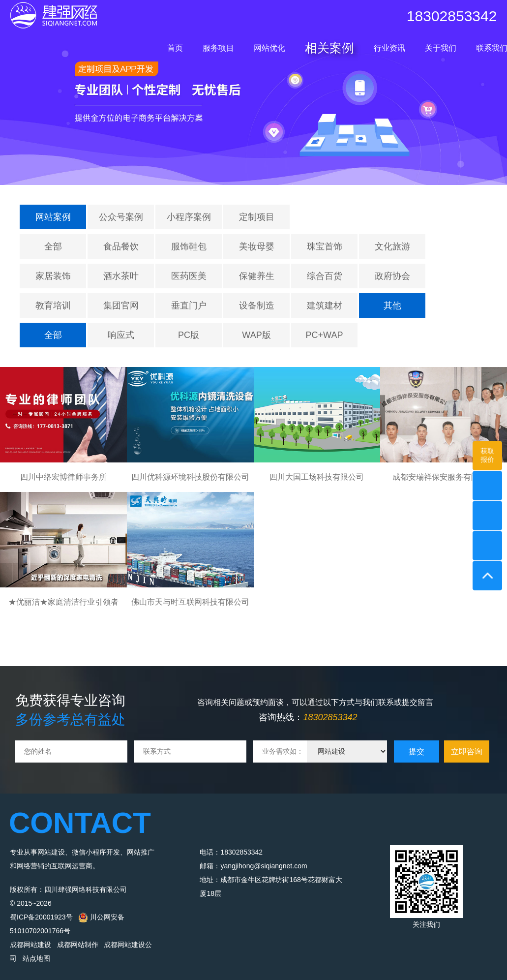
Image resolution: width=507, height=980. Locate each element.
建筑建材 (325, 306)
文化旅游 (392, 246)
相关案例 (329, 48)
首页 (175, 48)
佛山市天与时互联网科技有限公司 (190, 602)
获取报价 (487, 455)
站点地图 (36, 958)
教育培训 (53, 306)
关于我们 (441, 48)
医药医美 (189, 276)
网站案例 (53, 217)
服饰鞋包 (189, 246)
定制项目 (257, 217)
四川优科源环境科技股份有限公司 (190, 477)
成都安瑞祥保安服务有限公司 (444, 477)
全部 (53, 246)
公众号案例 (121, 217)
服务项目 (218, 48)
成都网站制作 (78, 945)
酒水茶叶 (121, 276)
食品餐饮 (121, 246)
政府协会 (392, 276)
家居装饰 (53, 276)
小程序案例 (189, 217)
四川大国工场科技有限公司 (317, 477)
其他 (392, 306)
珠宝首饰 (325, 246)
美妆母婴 (257, 246)
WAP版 (256, 335)
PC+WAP (325, 335)
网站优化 (269, 48)
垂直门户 (189, 306)
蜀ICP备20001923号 (41, 917)
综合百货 (325, 276)
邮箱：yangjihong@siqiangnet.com (253, 866)
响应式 (121, 335)
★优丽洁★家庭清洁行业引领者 (63, 602)
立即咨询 (467, 751)
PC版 (189, 335)
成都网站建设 (30, 945)
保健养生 (257, 276)
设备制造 (257, 306)
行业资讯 (389, 48)
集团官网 (121, 306)
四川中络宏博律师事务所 (63, 477)
